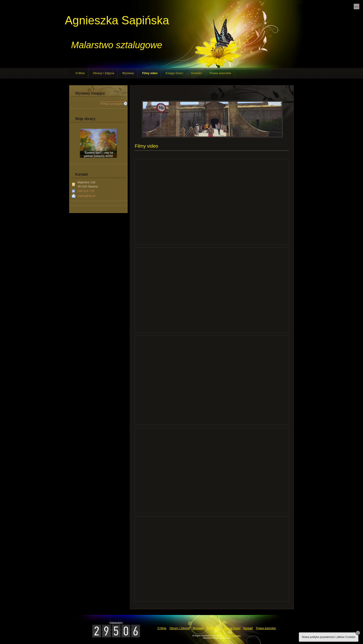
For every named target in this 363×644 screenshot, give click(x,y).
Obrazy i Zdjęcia (103, 73)
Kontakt (196, 73)
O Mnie (80, 73)
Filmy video (150, 73)
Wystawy (128, 73)
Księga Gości (174, 73)
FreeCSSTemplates (232, 636)
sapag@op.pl (86, 196)
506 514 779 (86, 191)
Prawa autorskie (220, 73)
